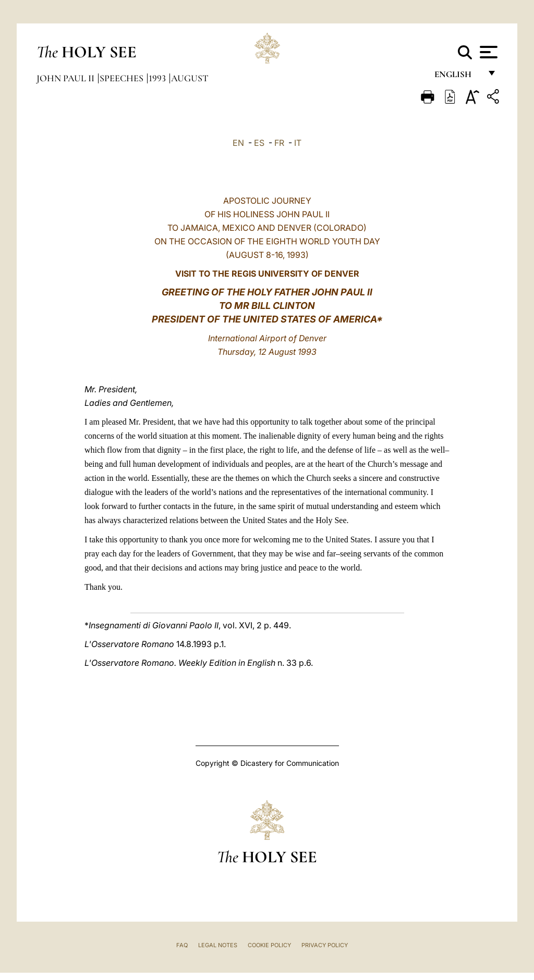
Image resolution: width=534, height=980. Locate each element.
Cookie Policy (269, 945)
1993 (158, 78)
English (458, 77)
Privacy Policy (325, 945)
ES (259, 143)
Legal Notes (218, 945)
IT (298, 143)
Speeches (123, 78)
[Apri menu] (487, 52)
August (190, 78)
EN (238, 143)
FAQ (182, 945)
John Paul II (66, 78)
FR (279, 143)
